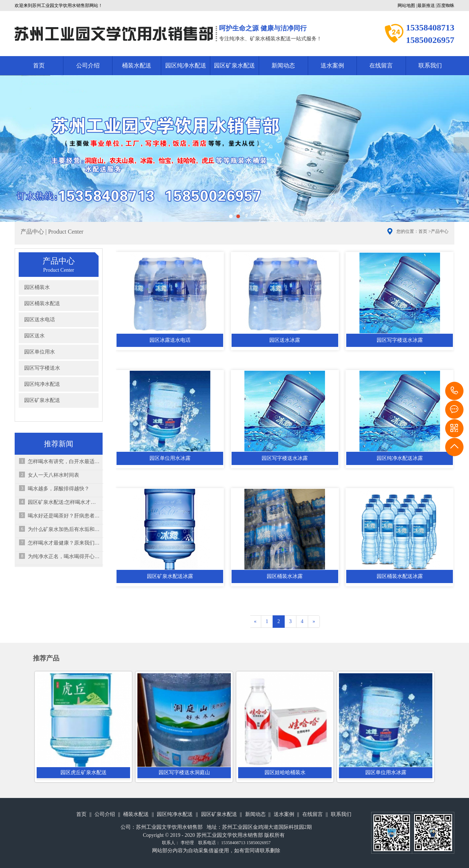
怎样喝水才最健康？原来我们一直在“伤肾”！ (64, 543)
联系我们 (430, 65)
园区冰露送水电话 (170, 340)
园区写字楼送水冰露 (400, 340)
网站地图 (406, 6)
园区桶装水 (37, 287)
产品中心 (440, 231)
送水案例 (332, 65)
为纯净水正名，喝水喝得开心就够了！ (64, 556)
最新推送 (426, 6)
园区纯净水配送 (186, 65)
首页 (39, 65)
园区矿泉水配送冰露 (170, 576)
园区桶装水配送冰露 (400, 576)
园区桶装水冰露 (285, 576)
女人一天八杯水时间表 (53, 475)
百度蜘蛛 (446, 6)
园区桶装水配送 (42, 303)
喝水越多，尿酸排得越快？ (59, 489)
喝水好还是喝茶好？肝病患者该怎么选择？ (64, 516)
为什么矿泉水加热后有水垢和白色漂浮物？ (64, 529)
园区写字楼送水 (42, 368)
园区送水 (34, 336)
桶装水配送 (137, 65)
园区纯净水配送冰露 (400, 458)
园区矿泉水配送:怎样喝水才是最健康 (64, 502)
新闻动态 (283, 65)
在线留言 (381, 65)
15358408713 (454, 391)
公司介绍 (88, 65)
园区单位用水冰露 (170, 458)
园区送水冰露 (285, 340)
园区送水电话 (40, 320)
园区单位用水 (40, 352)
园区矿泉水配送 (234, 65)
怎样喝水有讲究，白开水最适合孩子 (64, 462)
